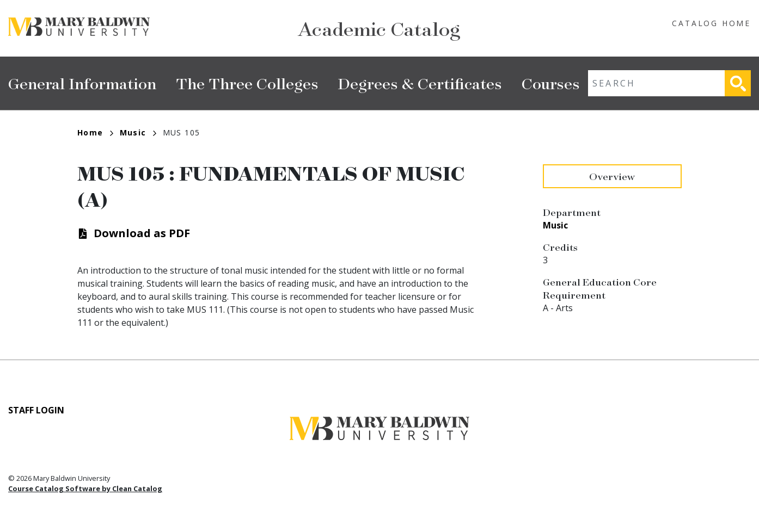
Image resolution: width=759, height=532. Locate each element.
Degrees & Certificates (420, 83)
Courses (551, 83)
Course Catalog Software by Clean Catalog (85, 488)
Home (95, 132)
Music (138, 132)
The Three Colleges (247, 83)
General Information (82, 83)
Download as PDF (142, 233)
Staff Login (36, 410)
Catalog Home (711, 23)
